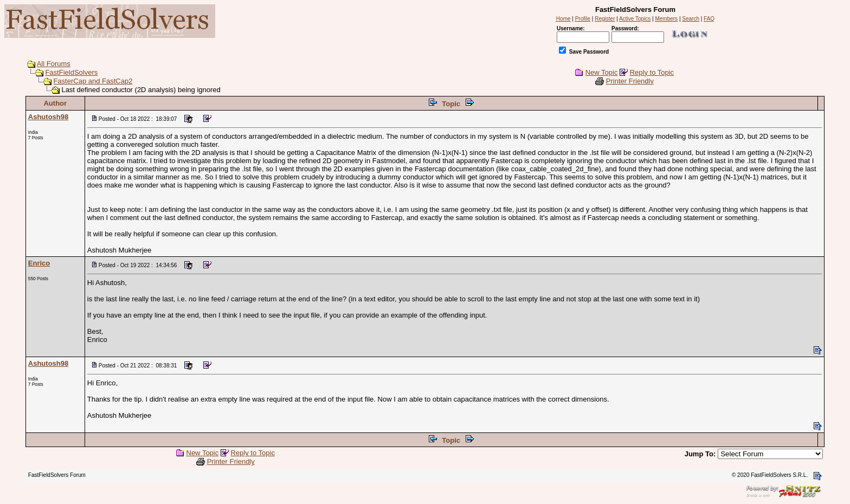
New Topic (602, 72)
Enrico (39, 263)
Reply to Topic (652, 72)
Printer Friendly (630, 81)
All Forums (54, 64)
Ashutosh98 (48, 117)
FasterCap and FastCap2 (93, 81)
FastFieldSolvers (71, 72)
